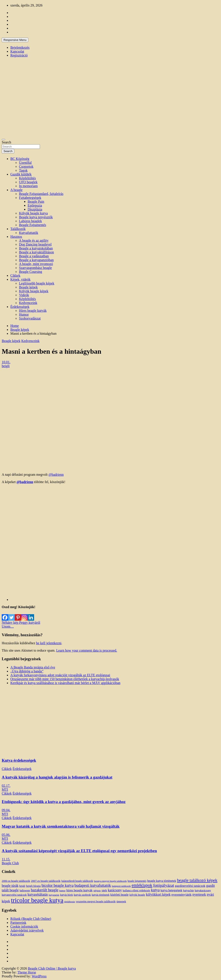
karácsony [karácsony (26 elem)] (115, 890)
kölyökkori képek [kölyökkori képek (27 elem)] (158, 895)
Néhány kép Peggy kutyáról (21, 623)
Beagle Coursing (31, 272)
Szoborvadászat (30, 318)
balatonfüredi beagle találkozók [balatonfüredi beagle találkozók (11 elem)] (77, 881)
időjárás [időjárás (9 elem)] (97, 891)
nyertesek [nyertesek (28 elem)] (199, 894)
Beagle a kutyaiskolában (36, 248)
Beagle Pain (36, 202)
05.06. (6, 835)
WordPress (39, 976)
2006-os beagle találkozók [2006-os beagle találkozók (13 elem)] (16, 881)
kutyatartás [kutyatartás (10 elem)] (54, 895)
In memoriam (28, 186)
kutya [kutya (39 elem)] (155, 890)
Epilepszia (35, 205)
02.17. (6, 786)
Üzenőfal (25, 163)
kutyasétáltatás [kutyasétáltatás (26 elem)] (38, 894)
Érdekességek (20, 307)
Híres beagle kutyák (33, 311)
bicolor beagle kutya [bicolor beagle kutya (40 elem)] (58, 885)
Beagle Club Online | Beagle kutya (52, 968)
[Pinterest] (18, 615)
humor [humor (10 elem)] (62, 890)
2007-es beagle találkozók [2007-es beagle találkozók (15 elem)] (46, 881)
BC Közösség (20, 159)
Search (6, 142)
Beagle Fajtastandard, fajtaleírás (41, 194)
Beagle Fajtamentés (33, 225)
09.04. (6, 810)
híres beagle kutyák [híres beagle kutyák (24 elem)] (80, 890)
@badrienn (56, 475)
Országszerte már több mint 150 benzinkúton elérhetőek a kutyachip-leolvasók (65, 679)
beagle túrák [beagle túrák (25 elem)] (10, 886)
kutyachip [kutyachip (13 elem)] (189, 890)
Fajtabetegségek (30, 198)
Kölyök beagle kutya (33, 213)
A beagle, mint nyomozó (36, 264)
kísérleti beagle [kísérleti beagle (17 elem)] (119, 895)
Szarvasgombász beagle (35, 268)
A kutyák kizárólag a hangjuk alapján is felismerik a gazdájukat (57, 777)
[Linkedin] (31, 615)
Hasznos (16, 237)
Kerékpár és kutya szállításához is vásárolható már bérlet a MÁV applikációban (65, 683)
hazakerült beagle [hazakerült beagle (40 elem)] (45, 890)
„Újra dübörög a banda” (27, 671)
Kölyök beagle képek (34, 291)
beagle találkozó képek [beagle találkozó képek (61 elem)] (197, 880)
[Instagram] (24, 615)
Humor (24, 314)
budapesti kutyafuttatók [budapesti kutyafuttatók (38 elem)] (93, 885)
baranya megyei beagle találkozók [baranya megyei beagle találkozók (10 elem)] (110, 881)
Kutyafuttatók (29, 233)
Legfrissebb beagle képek (37, 283)
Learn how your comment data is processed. (87, 650)
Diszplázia (35, 209)
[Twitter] (11, 615)
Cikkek (15, 276)
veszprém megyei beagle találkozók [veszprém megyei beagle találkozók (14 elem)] (96, 901)
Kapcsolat (17, 51)
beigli (6, 366)
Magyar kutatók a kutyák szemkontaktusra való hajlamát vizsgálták (61, 826)
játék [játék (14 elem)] (104, 890)
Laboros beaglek (30, 221)
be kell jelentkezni (49, 643)
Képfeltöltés (27, 178)
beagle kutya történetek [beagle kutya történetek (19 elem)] (162, 881)
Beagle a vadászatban (34, 256)
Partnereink (18, 923)
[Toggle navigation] (3, 140)
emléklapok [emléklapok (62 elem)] (142, 885)
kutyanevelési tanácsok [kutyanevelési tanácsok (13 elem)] (14, 895)
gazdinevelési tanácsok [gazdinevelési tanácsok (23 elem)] (190, 886)
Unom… (8, 626)
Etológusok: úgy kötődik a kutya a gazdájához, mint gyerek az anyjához (64, 802)
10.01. (6, 362)
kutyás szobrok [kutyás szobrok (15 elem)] (82, 895)
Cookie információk (24, 926)
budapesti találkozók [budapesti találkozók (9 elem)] (121, 886)
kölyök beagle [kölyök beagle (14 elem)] (137, 895)
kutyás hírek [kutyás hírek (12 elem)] (67, 895)
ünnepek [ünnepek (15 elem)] (121, 901)
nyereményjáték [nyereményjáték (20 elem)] (181, 895)
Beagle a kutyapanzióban (36, 260)
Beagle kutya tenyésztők (36, 217)
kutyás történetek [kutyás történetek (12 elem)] (101, 895)
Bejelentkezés (20, 47)
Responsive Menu (15, 40)
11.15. (6, 859)
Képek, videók (20, 279)
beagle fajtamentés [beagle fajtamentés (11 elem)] (137, 881)
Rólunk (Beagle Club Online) (31, 919)
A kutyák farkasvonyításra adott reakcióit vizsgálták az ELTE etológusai (60, 675)
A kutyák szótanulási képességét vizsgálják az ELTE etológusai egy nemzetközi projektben (79, 851)
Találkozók (18, 229)
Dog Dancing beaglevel (35, 244)
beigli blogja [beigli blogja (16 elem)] (33, 886)
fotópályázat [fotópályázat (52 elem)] (164, 885)
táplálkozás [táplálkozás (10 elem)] (69, 901)
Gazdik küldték (21, 174)
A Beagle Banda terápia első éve (33, 667)
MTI (5, 790)
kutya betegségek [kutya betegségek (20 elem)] (171, 890)
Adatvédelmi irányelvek (27, 930)
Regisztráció (19, 55)
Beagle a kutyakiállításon (36, 252)
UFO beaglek (28, 182)
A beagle (16, 190)
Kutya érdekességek (19, 760)
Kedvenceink (28, 303)
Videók (24, 295)
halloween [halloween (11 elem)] (25, 891)
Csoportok (26, 166)
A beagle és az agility (34, 240)
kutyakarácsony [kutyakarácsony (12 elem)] (203, 890)
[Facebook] (5, 615)
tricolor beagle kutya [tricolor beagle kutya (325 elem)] (37, 900)
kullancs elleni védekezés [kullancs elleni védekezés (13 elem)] (136, 890)
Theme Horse (27, 972)
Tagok (23, 170)
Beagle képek (28, 287)
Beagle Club (10, 863)
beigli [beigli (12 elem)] (22, 886)
